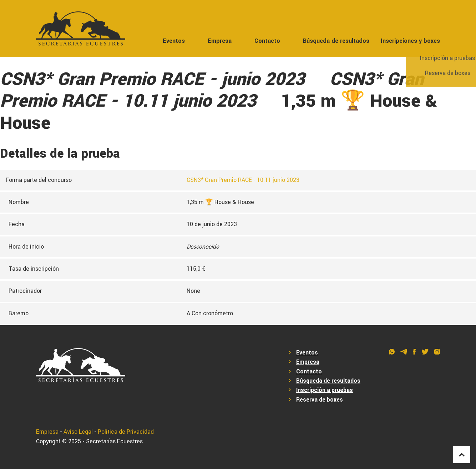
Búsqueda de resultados (336, 41)
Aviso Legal (78, 432)
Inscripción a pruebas (325, 390)
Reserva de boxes (320, 400)
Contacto (267, 41)
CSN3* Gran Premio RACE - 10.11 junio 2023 (243, 180)
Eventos (174, 41)
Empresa (220, 41)
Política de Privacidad (126, 432)
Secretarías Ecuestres (114, 442)
